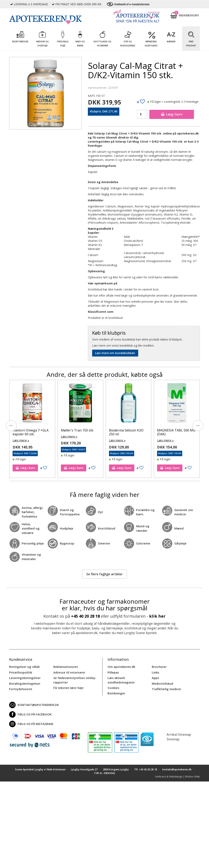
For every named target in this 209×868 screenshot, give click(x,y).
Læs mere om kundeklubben (115, 353)
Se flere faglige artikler (104, 570)
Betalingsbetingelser (24, 678)
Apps (155, 673)
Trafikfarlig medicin (166, 683)
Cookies (113, 678)
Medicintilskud (162, 678)
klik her (157, 612)
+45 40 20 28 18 (85, 612)
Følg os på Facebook (29, 706)
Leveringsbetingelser (24, 673)
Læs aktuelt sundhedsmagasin (129, 673)
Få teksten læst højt (68, 682)
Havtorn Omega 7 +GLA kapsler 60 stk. (31, 432)
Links (155, 668)
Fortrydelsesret (20, 683)
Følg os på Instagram (30, 715)
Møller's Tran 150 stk (77, 430)
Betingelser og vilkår (24, 662)
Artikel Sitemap (179, 726)
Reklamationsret (65, 662)
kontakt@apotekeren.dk (33, 696)
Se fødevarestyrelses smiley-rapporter (74, 675)
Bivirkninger (116, 683)
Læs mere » (20, 440)
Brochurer (159, 662)
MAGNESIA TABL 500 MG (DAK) (176, 432)
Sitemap (173, 730)
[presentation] (9, 426)
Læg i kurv (172, 114)
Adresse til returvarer (68, 668)
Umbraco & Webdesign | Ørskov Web (177, 768)
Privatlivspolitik (20, 668)
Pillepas (113, 668)
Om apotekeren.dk (121, 662)
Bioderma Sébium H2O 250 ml (126, 432)
